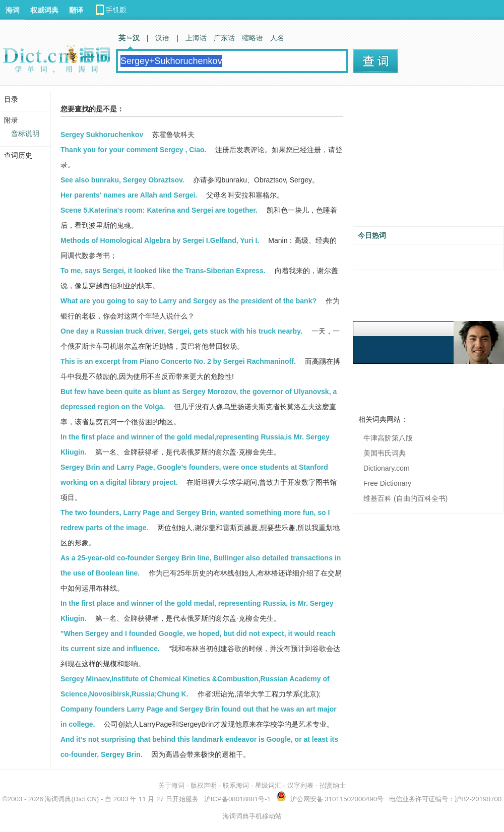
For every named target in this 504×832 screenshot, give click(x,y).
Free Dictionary (387, 483)
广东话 (224, 38)
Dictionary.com (387, 468)
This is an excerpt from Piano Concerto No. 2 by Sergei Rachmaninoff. (178, 361)
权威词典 (44, 10)
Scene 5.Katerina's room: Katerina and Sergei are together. (159, 210)
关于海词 (171, 785)
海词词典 (58, 799)
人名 (277, 38)
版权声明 (204, 785)
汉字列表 (300, 785)
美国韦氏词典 (385, 453)
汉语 (162, 38)
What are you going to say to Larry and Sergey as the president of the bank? (188, 301)
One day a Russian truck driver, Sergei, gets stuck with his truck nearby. (181, 331)
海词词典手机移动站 (252, 816)
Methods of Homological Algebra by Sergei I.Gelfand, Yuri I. (160, 240)
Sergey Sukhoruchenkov (102, 135)
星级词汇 (268, 785)
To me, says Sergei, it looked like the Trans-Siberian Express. (163, 271)
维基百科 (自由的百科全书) (405, 498)
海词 (13, 10)
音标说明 (25, 134)
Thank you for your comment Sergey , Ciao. (133, 150)
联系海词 (236, 785)
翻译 (76, 10)
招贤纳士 (333, 785)
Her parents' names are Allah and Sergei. (129, 195)
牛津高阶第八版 (388, 438)
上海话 (196, 38)
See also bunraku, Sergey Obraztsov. (122, 180)
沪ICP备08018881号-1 (237, 799)
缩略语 (253, 38)
